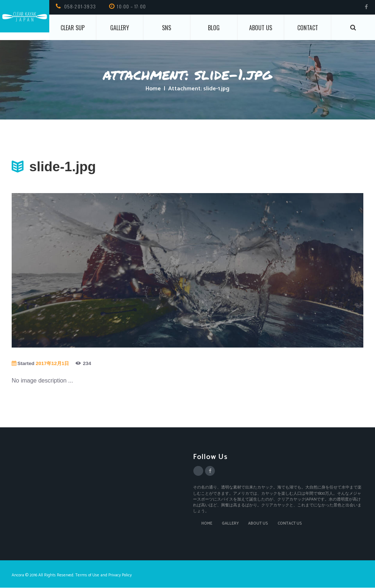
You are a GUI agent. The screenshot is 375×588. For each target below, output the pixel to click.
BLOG (214, 28)
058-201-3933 (80, 6)
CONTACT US (291, 524)
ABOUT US (258, 524)
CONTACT (308, 28)
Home (153, 89)
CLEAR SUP (73, 28)
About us (261, 28)
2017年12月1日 (53, 363)
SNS (167, 28)
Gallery (120, 28)
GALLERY (230, 524)
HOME (207, 524)
